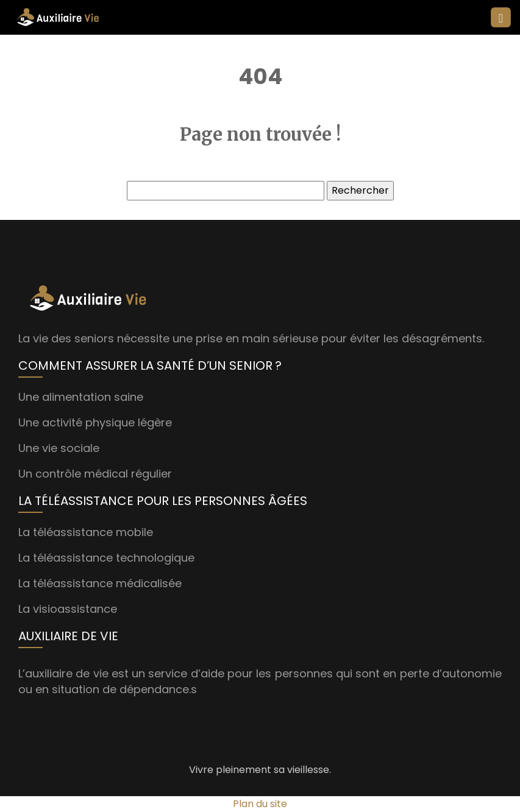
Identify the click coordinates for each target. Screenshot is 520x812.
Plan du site (260, 804)
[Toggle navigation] (501, 17)
